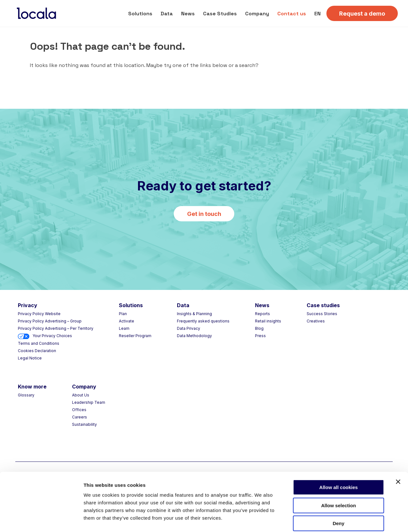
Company (257, 14)
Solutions (140, 14)
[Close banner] (398, 450)
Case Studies (220, 14)
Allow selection (338, 474)
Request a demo (362, 14)
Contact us (292, 14)
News (188, 14)
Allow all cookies (339, 456)
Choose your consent (344, 519)
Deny (339, 492)
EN (317, 14)
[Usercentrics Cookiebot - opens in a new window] (41, 520)
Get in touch (204, 214)
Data (167, 14)
